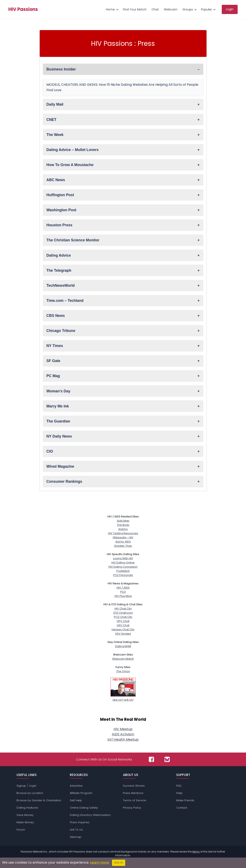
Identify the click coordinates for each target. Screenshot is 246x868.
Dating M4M (123, 646)
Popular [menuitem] (206, 9)
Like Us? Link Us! (123, 698)
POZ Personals (123, 575)
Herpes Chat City (123, 629)
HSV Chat (123, 625)
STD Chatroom (123, 613)
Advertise (76, 786)
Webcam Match (123, 659)
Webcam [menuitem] (171, 9)
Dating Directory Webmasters (90, 815)
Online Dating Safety (84, 808)
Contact (182, 808)
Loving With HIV (123, 558)
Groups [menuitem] (188, 9)
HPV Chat (123, 621)
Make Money (25, 822)
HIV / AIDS (123, 588)
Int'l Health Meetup (123, 739)
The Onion (123, 671)
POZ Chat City (123, 617)
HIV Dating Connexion (123, 567)
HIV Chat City (123, 609)
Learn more (100, 862)
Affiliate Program (81, 793)
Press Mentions (133, 793)
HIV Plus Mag (123, 596)
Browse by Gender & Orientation (39, 800)
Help (179, 793)
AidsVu (123, 529)
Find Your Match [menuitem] (135, 9)
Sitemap (76, 837)
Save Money (25, 815)
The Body (123, 525)
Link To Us (76, 830)
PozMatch (123, 571)
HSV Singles (123, 634)
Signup (21, 786)
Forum (21, 830)
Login (33, 786)
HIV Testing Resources (123, 533)
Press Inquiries (80, 822)
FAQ (179, 786)
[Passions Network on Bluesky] (167, 759)
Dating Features (27, 808)
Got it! (119, 863)
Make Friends (185, 800)
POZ (123, 592)
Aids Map (123, 521)
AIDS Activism (123, 734)
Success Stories (134, 786)
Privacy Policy (132, 808)
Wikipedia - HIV (123, 537)
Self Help (76, 800)
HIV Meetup (123, 729)
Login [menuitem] (230, 9)
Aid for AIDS (123, 542)
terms (196, 852)
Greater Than (123, 546)
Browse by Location (30, 793)
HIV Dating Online (123, 563)
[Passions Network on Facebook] (151, 759)
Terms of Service (134, 800)
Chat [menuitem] (155, 9)
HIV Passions (23, 9)
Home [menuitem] (110, 9)
